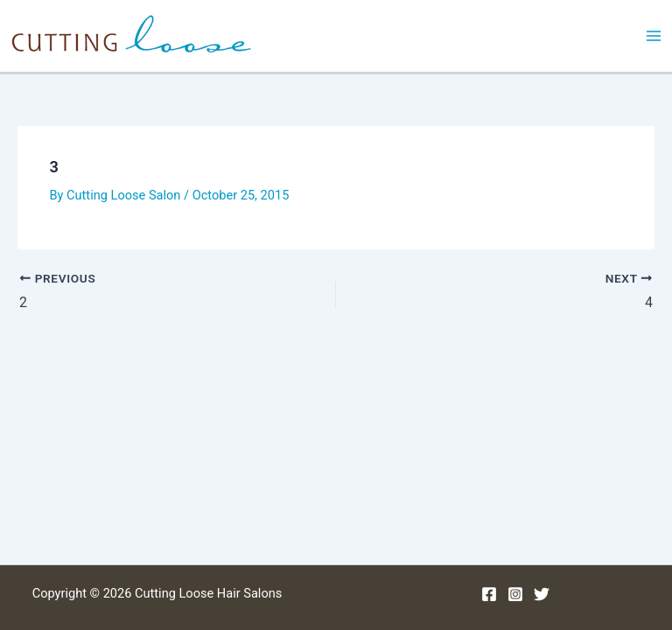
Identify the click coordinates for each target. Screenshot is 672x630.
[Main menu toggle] (654, 36)
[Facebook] (489, 594)
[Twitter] (542, 594)
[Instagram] (515, 594)
